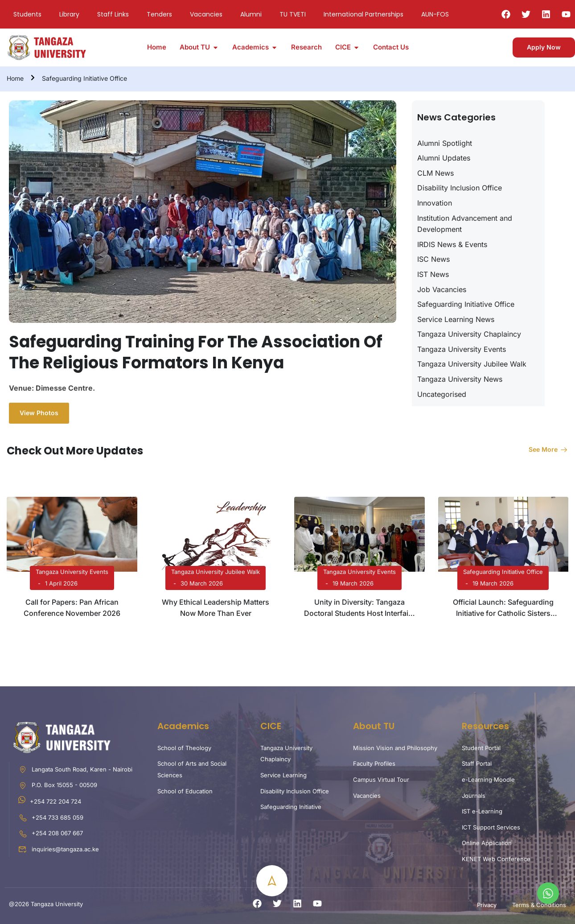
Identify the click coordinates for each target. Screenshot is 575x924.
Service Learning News (456, 319)
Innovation (435, 203)
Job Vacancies (442, 289)
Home (15, 78)
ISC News (433, 259)
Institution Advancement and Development (465, 224)
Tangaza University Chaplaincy (469, 334)
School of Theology (184, 748)
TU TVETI (293, 14)
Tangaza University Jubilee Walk (472, 364)
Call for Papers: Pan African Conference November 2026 (72, 608)
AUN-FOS (435, 14)
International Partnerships (363, 14)
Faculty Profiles (374, 763)
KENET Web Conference (496, 859)
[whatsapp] (548, 893)
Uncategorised (442, 394)
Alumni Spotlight (445, 143)
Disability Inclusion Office (460, 188)
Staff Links (113, 14)
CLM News (435, 173)
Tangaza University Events (462, 349)
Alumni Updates (444, 158)
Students (27, 14)
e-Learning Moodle (488, 780)
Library (69, 14)
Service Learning (283, 775)
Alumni (251, 14)
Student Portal (481, 748)
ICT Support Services (491, 827)
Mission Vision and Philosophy (395, 748)
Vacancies (206, 14)
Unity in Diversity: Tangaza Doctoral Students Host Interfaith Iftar (359, 608)
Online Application (487, 843)
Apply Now (544, 47)
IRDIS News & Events (452, 244)
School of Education (185, 791)
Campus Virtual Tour (381, 780)
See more (548, 449)
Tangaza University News (460, 379)
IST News (433, 274)
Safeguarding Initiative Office (84, 78)
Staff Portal (477, 763)
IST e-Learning (482, 811)
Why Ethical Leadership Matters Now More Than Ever (216, 608)
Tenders (159, 14)
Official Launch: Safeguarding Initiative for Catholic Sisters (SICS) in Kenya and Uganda (503, 608)
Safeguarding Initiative (291, 807)
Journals (474, 796)
